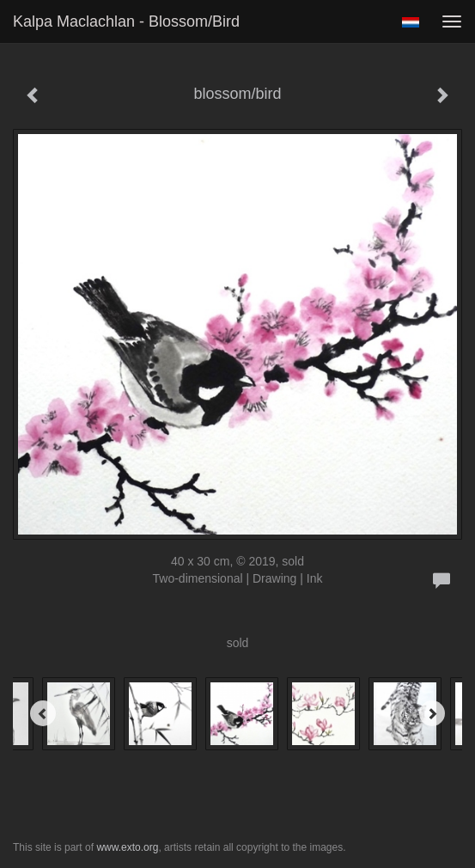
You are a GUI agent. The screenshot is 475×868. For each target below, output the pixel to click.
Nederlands (410, 22)
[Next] (432, 713)
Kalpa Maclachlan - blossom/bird (126, 21)
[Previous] (43, 713)
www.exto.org (127, 847)
